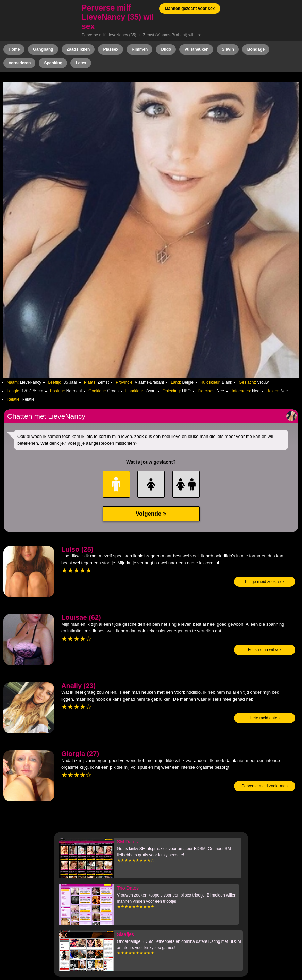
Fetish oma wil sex (265, 650)
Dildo (166, 49)
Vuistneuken (196, 49)
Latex (81, 63)
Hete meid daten (265, 718)
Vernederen (20, 63)
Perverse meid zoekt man (265, 786)
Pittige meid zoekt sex (265, 582)
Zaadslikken (78, 49)
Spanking (53, 63)
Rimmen (140, 49)
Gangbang (43, 49)
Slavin (228, 49)
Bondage (256, 49)
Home (14, 49)
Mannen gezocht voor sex (190, 9)
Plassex (111, 49)
